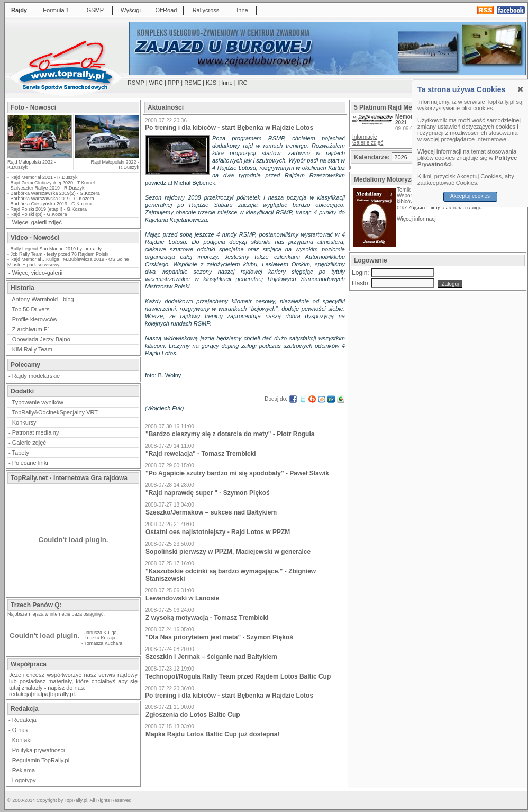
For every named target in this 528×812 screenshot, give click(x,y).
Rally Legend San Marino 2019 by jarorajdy (56, 249)
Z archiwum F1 (31, 329)
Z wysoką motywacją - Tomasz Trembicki (207, 618)
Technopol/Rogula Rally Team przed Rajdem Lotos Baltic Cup (238, 676)
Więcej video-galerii (37, 273)
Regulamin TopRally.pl (41, 760)
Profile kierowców (35, 319)
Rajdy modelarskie (36, 376)
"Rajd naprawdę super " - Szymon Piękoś (208, 493)
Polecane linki (30, 463)
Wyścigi (131, 10)
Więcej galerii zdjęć (37, 222)
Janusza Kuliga (101, 633)
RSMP (136, 83)
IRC (243, 83)
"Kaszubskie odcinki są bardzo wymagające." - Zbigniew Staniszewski (231, 575)
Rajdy (19, 10)
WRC (156, 83)
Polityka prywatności (39, 750)
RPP (174, 83)
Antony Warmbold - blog (43, 299)
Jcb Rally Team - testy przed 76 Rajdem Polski (60, 254)
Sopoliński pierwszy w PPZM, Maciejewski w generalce (228, 552)
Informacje (365, 137)
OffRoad (166, 10)
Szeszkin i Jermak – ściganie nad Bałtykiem (211, 657)
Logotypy (24, 780)
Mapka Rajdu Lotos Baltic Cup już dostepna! (212, 734)
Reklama (24, 770)
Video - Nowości (35, 238)
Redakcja (24, 720)
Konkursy (24, 422)
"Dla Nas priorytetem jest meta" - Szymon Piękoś (219, 637)
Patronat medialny (36, 432)
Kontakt (22, 740)
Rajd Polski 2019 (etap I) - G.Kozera (49, 209)
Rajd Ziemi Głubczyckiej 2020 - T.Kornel (53, 183)
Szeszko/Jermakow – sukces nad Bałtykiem (211, 512)
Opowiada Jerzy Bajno (41, 339)
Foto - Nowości (33, 107)
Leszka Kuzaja (100, 638)
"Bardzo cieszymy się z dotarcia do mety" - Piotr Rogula (230, 434)
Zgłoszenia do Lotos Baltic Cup (193, 715)
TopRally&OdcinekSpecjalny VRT (55, 412)
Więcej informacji (417, 219)
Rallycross (206, 10)
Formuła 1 (56, 10)
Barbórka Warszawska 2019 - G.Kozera (52, 199)
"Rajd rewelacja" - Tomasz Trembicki (201, 454)
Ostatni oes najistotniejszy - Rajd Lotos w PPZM (218, 532)
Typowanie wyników (38, 402)
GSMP (95, 10)
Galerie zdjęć (29, 443)
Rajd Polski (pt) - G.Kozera (39, 214)
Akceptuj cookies (470, 196)
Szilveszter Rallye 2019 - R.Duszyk (48, 188)
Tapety (21, 453)
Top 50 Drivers (31, 309)
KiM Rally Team (32, 349)
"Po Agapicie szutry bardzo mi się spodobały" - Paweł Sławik (237, 473)
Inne (242, 10)
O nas (20, 730)
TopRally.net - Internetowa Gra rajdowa (69, 478)
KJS (211, 83)
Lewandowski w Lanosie (182, 598)
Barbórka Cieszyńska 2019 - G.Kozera (51, 204)
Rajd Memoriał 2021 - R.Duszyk (44, 177)
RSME (193, 83)
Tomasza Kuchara (103, 643)
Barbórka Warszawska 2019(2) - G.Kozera (55, 193)
